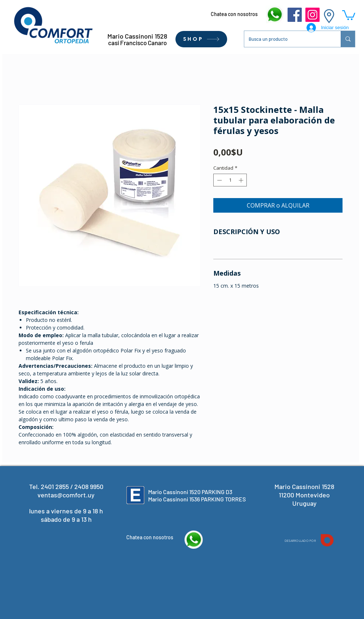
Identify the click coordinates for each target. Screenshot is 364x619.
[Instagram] (312, 15)
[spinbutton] (230, 180)
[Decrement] (219, 180)
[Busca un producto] (287, 39)
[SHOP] (201, 39)
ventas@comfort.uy (66, 495)
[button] (349, 15)
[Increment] (242, 180)
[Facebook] (295, 15)
